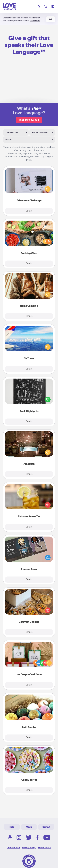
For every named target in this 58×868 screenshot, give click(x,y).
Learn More (35, 21)
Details (29, 211)
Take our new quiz (29, 120)
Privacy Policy (29, 848)
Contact (46, 827)
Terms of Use (14, 848)
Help (12, 827)
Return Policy (44, 848)
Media (29, 827)
